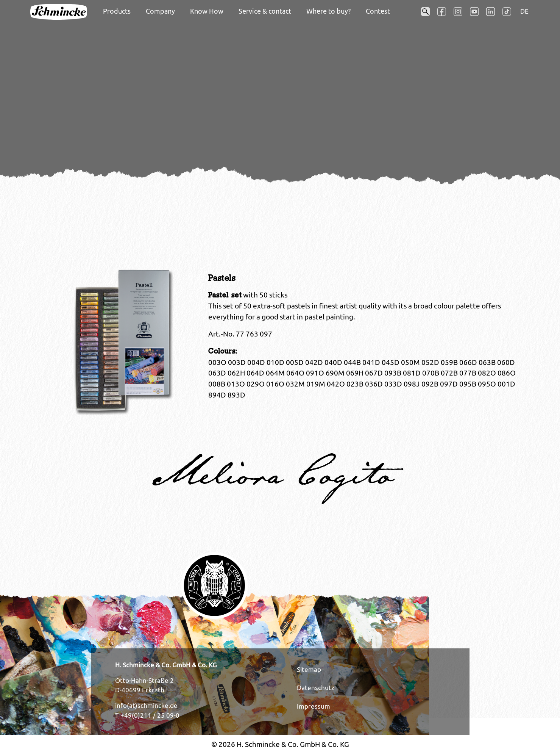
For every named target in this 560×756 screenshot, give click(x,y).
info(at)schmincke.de (146, 706)
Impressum (314, 706)
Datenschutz (316, 688)
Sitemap (309, 670)
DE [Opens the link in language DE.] (524, 11)
